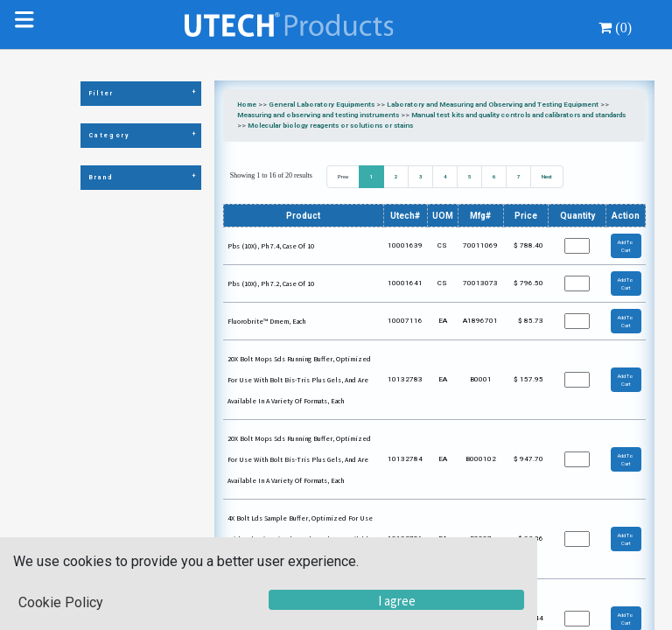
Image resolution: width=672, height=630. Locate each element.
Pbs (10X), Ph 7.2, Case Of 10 (271, 283)
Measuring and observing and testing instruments (318, 115)
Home (247, 105)
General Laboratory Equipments (322, 105)
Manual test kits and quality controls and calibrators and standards (518, 115)
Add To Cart (626, 246)
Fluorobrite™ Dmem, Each (266, 321)
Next (547, 176)
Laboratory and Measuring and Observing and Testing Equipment (493, 105)
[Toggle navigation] (28, 24)
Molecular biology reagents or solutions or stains (330, 126)
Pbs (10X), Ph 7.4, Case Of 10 (271, 246)
